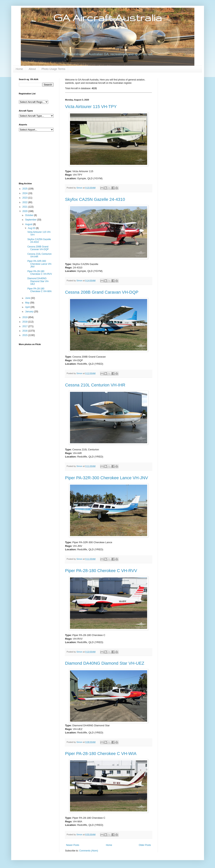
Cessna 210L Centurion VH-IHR (95, 385)
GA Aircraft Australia (107, 18)
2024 (25, 193)
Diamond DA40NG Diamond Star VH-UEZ (105, 663)
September (31, 220)
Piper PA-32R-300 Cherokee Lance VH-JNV (107, 478)
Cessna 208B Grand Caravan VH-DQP (102, 292)
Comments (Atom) (89, 851)
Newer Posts (73, 845)
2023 (25, 198)
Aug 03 (32, 228)
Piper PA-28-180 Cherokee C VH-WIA (101, 754)
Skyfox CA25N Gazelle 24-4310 (95, 199)
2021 (25, 207)
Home (19, 69)
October (30, 215)
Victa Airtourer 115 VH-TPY (91, 107)
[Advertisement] (38, 157)
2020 (25, 211)
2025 (25, 189)
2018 (25, 322)
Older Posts (145, 845)
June (28, 298)
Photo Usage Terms (53, 69)
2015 (25, 335)
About (32, 69)
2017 (25, 326)
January (30, 312)
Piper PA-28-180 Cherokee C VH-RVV (101, 571)
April (28, 307)
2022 (25, 202)
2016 (25, 331)
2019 (25, 317)
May (28, 303)
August (29, 224)
